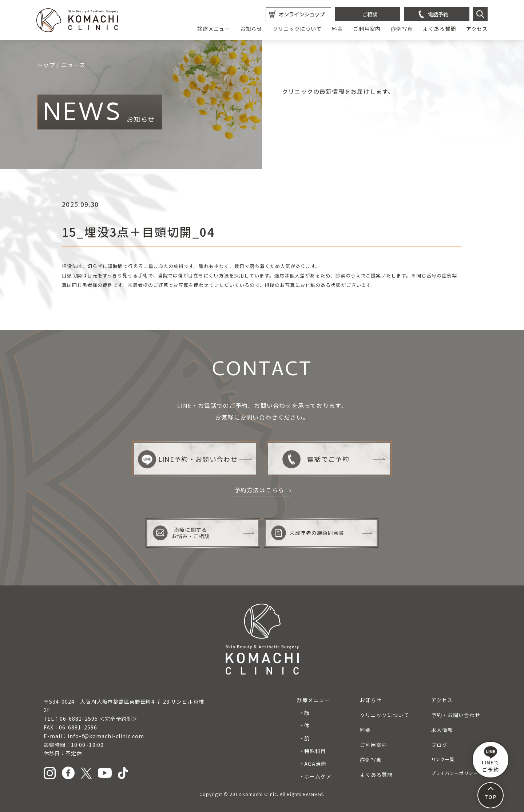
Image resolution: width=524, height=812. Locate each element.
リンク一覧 (443, 759)
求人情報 (442, 730)
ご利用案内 (367, 29)
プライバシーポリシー (455, 773)
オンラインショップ (302, 14)
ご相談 (370, 14)
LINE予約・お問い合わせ (188, 459)
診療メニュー (214, 29)
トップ (46, 65)
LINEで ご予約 (491, 760)
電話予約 (438, 14)
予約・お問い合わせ (456, 715)
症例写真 (402, 29)
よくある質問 (439, 29)
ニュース (74, 65)
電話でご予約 (316, 459)
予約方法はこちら (259, 490)
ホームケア (318, 776)
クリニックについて (297, 29)
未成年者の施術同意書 (308, 533)
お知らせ (251, 29)
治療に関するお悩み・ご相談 (181, 533)
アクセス (477, 29)
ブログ (439, 745)
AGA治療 (315, 764)
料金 (337, 29)
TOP (490, 797)
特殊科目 (315, 751)
